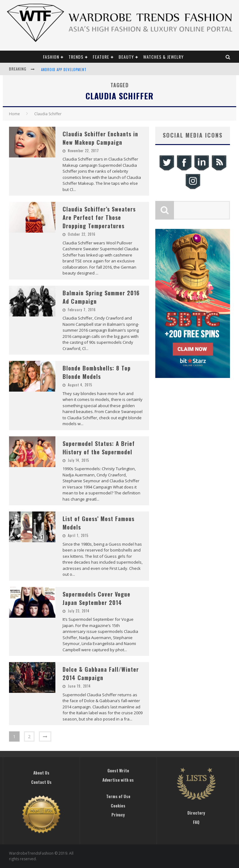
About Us (41, 773)
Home (14, 114)
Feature (101, 57)
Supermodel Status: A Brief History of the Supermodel (99, 448)
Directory (196, 813)
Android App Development (64, 70)
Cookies (118, 806)
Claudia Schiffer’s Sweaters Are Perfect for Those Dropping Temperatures (99, 217)
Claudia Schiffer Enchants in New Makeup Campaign (100, 138)
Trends (76, 57)
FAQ (196, 822)
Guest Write (118, 770)
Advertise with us (118, 780)
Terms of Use (118, 796)
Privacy (118, 815)
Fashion (51, 57)
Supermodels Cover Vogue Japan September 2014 (96, 598)
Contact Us (41, 782)
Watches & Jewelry (163, 57)
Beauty (126, 57)
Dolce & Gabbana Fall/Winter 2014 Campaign (101, 673)
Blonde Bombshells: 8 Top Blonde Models (97, 372)
